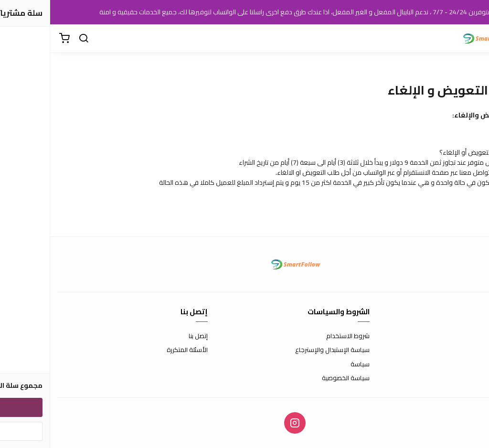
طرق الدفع (468, 350)
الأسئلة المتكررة (137, 350)
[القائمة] (475, 39)
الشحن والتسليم (461, 364)
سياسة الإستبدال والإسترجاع (282, 350)
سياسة (310, 364)
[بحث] (33, 39)
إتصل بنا (148, 336)
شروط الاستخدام (298, 336)
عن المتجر (470, 336)
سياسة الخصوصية (296, 378)
